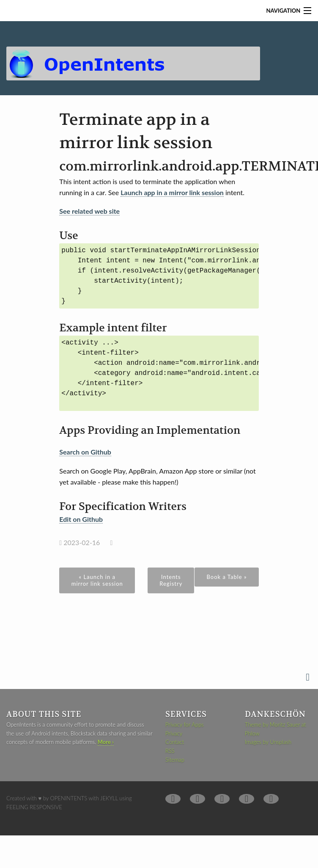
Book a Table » (226, 577)
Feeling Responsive (34, 807)
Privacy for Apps (185, 725)
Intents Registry (171, 580)
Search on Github (85, 452)
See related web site (89, 211)
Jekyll (109, 798)
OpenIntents (69, 798)
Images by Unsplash (268, 742)
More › (106, 742)
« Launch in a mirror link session (97, 580)
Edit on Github (81, 519)
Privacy (174, 733)
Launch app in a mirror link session (172, 192)
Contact (175, 742)
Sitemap (175, 760)
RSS (170, 751)
